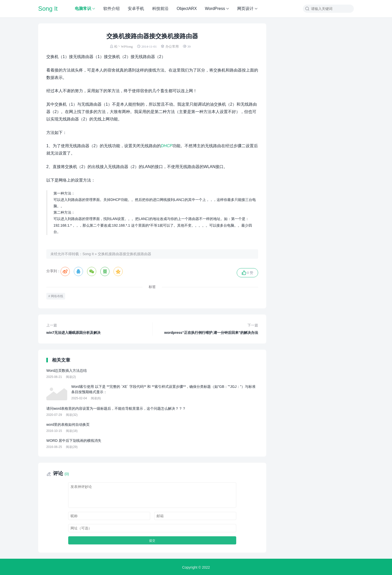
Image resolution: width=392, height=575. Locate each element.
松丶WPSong (123, 46)
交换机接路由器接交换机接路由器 (124, 254)
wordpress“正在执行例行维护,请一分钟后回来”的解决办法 (208, 327)
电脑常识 (83, 9)
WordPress (215, 9)
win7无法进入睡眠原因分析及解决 (96, 327)
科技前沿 (160, 9)
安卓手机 (136, 9)
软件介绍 (111, 9)
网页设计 (245, 9)
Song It (48, 9)
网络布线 (57, 295)
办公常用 (172, 46)
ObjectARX (187, 9)
